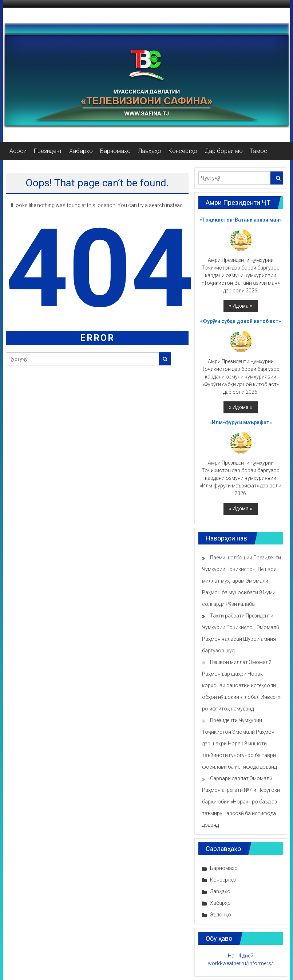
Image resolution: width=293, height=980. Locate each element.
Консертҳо (183, 151)
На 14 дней (241, 956)
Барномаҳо (115, 151)
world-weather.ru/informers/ (241, 963)
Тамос (259, 151)
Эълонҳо (221, 915)
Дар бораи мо (224, 151)
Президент (48, 151)
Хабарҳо (81, 151)
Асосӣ (18, 151)
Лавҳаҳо (150, 151)
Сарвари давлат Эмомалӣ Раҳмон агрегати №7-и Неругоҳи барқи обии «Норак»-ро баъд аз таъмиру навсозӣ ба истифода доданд (241, 802)
